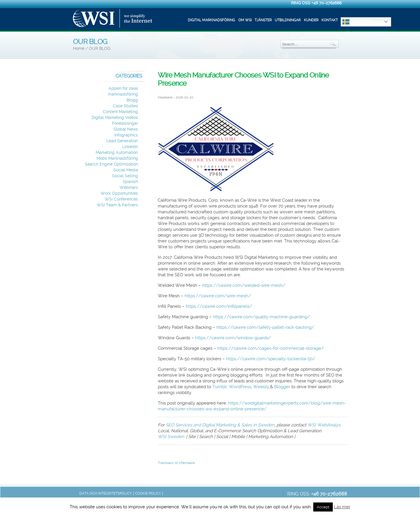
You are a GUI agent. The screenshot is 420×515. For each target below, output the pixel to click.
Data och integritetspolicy (106, 493)
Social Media (126, 170)
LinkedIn (130, 147)
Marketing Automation (117, 153)
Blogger (282, 387)
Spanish (130, 182)
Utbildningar (288, 20)
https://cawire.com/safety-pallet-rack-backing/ (265, 327)
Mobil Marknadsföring (117, 158)
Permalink (188, 463)
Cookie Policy (148, 493)
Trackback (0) (168, 463)
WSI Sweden (171, 437)
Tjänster (263, 20)
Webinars (129, 188)
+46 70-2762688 (327, 3)
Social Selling (125, 176)
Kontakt (330, 20)
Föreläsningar (125, 123)
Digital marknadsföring (211, 20)
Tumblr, (220, 387)
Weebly (261, 387)
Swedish (357, 22)
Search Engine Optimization (111, 164)
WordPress (240, 387)
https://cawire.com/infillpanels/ (219, 306)
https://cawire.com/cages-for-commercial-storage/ (271, 348)
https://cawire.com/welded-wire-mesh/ (244, 285)
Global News (126, 129)
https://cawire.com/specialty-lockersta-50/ (271, 359)
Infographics (126, 135)
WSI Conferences (121, 199)
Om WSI (245, 20)
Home (79, 49)
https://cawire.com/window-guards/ (233, 338)
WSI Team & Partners (117, 205)
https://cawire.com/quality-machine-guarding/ (261, 317)
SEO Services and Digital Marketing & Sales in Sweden (220, 425)
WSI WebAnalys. (324, 425)
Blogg (132, 100)
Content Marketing (120, 112)
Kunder (311, 20)
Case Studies (125, 106)
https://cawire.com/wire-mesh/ (218, 296)
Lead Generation (122, 141)
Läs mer (342, 507)
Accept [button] (323, 507)
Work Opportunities (119, 193)
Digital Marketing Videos (115, 118)
